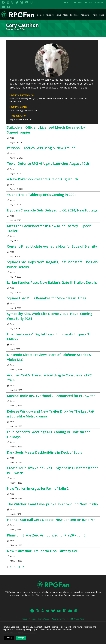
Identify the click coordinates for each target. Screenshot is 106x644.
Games (40, 15)
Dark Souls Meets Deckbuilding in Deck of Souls (45, 452)
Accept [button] (21, 638)
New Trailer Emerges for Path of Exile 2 (38, 488)
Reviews (50, 15)
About (69, 2)
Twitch (94, 15)
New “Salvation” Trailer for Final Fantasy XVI (42, 551)
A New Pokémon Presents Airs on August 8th (42, 179)
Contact (80, 2)
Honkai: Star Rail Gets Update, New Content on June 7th (51, 520)
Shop (102, 15)
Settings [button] (9, 638)
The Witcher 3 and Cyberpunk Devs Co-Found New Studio (52, 504)
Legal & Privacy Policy (76, 619)
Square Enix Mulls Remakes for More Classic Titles (47, 298)
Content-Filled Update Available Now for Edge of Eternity (52, 246)
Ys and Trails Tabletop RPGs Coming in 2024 (42, 195)
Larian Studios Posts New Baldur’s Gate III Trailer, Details (52, 282)
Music (66, 15)
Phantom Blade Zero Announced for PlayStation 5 (46, 535)
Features (74, 15)
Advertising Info (58, 619)
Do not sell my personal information (20, 632)
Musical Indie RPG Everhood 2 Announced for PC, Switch (51, 396)
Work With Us (44, 619)
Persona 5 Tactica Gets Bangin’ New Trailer (41, 148)
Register (100, 2)
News (58, 15)
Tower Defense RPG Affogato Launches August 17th (48, 163)
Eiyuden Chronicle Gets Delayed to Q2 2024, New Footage (52, 210)
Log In (90, 2)
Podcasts (85, 15)
